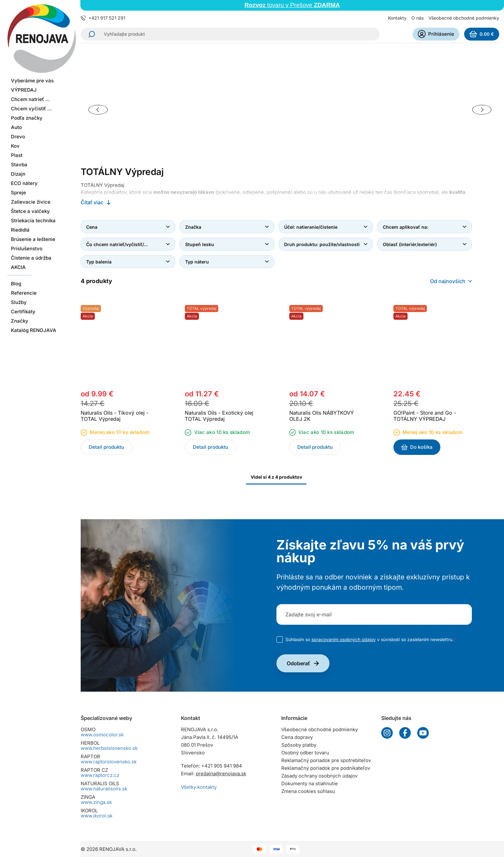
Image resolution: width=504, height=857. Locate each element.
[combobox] (451, 281)
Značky (20, 311)
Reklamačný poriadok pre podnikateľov (326, 768)
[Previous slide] (98, 110)
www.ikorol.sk (97, 816)
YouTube (423, 733)
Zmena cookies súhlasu (308, 791)
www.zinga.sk (96, 802)
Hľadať (90, 34)
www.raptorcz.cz (100, 775)
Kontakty (397, 18)
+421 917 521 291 (107, 18)
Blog (16, 273)
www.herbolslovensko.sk (109, 748)
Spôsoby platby (299, 745)
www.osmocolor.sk (102, 735)
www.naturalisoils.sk (104, 789)
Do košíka (421, 447)
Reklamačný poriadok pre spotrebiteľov (326, 760)
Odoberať (298, 663)
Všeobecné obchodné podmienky (464, 18)
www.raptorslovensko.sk (109, 762)
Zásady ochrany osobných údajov (319, 776)
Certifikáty (23, 301)
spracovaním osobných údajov (344, 639)
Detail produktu (106, 447)
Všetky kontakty (199, 787)
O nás (418, 18)
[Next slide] (482, 110)
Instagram (387, 733)
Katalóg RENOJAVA (34, 320)
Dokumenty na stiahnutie (310, 783)
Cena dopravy (297, 737)
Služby (19, 292)
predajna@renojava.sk (221, 774)
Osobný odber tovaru (305, 753)
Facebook (405, 733)
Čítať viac (92, 202)
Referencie (24, 283)
